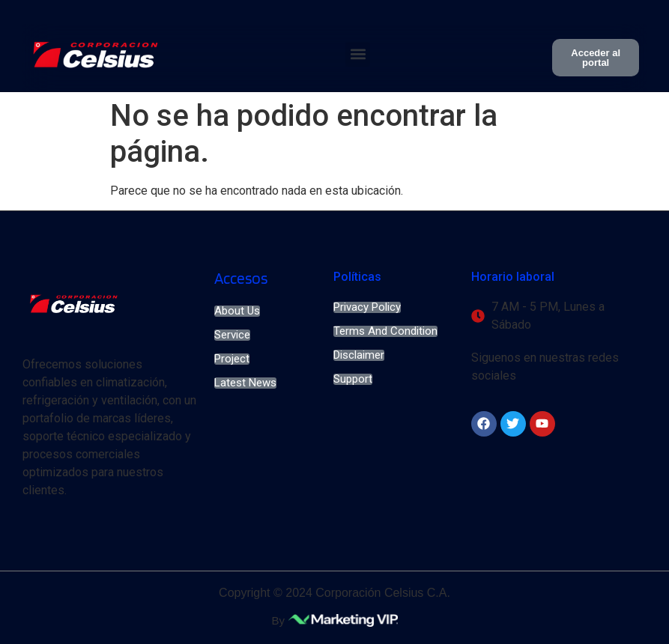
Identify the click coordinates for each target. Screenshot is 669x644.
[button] (358, 54)
